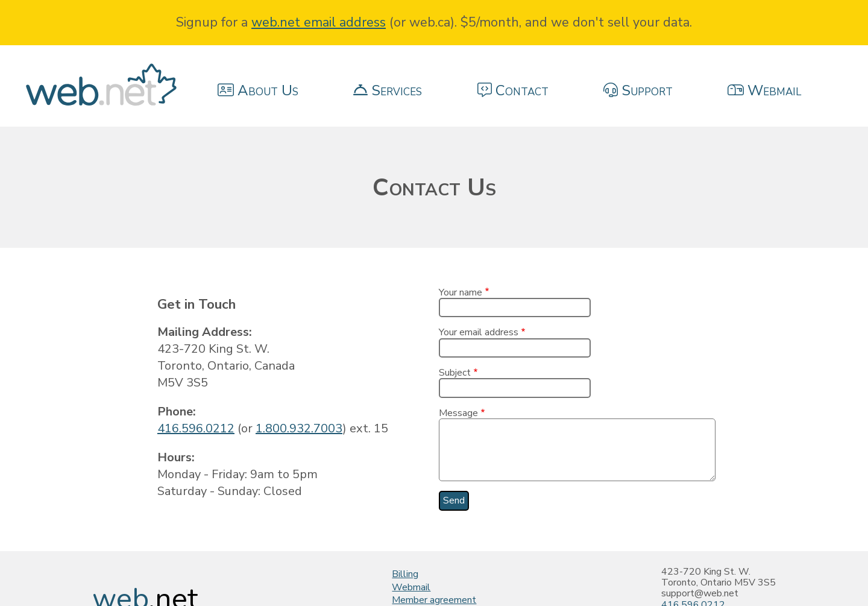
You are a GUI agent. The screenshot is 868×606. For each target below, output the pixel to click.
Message (458, 413)
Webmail (411, 587)
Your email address (479, 332)
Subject (455, 373)
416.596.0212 (196, 428)
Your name (461, 292)
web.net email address (319, 22)
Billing (405, 574)
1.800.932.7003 (299, 428)
